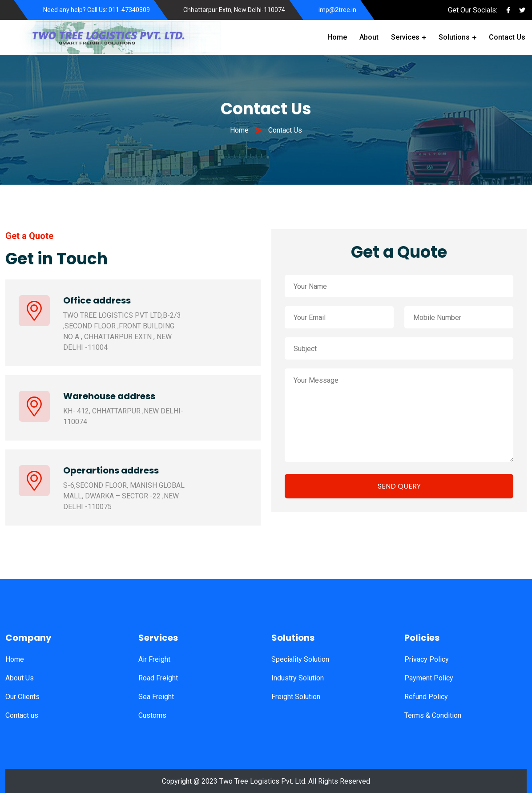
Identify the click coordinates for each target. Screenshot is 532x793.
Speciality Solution (300, 659)
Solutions (454, 37)
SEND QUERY (399, 486)
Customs (152, 715)
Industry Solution (298, 678)
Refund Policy (426, 697)
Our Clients (22, 697)
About (369, 37)
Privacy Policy (427, 659)
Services (405, 37)
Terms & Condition (433, 715)
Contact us (22, 715)
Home (337, 37)
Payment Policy (429, 678)
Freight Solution (296, 697)
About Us (20, 678)
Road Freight (158, 678)
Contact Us (507, 37)
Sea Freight (156, 697)
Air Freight (154, 659)
